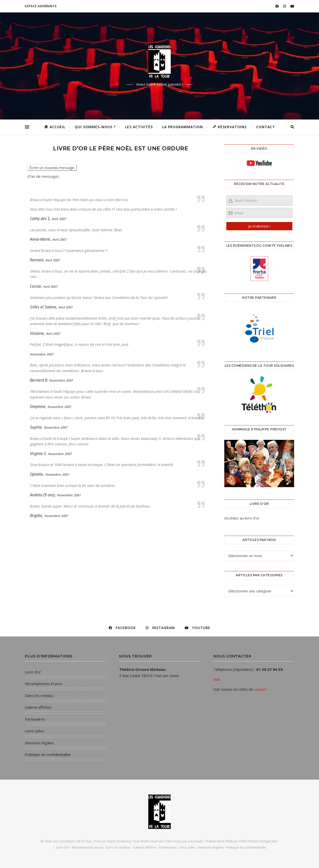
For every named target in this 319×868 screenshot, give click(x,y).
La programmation (183, 127)
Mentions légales (40, 743)
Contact (266, 127)
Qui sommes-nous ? (95, 127)
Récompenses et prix (43, 684)
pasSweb (195, 841)
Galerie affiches (38, 707)
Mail (217, 679)
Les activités (139, 127)
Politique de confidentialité (48, 754)
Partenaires (35, 719)
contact (261, 689)
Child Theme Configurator (258, 841)
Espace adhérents (41, 6)
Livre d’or (33, 672)
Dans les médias (39, 695)
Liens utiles (35, 731)
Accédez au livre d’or (242, 518)
